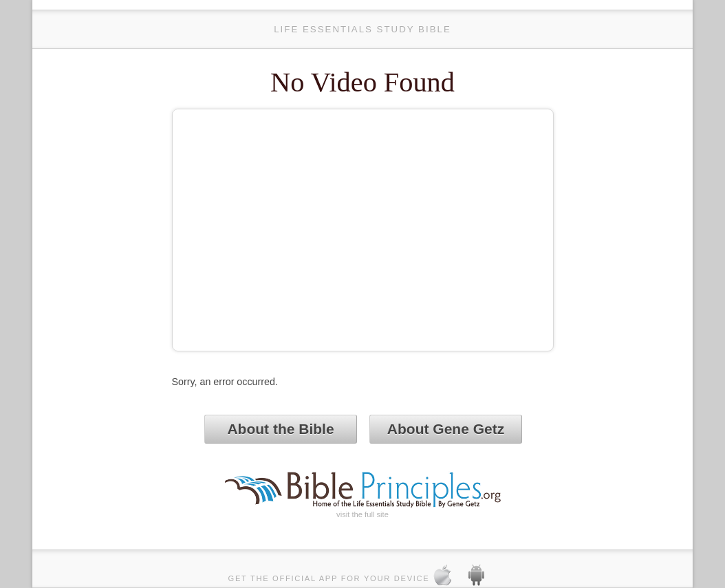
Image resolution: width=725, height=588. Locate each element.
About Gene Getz (446, 429)
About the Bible (280, 429)
